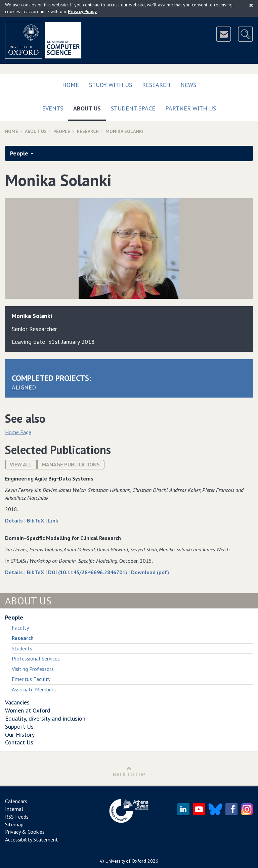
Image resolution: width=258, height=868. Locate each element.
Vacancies (17, 702)
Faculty (20, 628)
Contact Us (19, 742)
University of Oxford (126, 861)
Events (53, 108)
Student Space (133, 108)
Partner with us (191, 108)
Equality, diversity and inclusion (45, 718)
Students (22, 648)
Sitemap (14, 824)
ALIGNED (24, 387)
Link (53, 520)
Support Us (19, 726)
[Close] (251, 5)
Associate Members (34, 689)
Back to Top (129, 771)
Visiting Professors (33, 669)
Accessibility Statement (32, 839)
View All (21, 464)
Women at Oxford (28, 710)
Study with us (111, 85)
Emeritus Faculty (31, 679)
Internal (14, 809)
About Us (90, 107)
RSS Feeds (17, 817)
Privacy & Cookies (25, 832)
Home (71, 85)
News (188, 85)
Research (156, 85)
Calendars (16, 801)
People (62, 131)
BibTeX (36, 520)
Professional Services (36, 658)
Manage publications (71, 464)
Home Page (18, 432)
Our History (20, 735)
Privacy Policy (82, 11)
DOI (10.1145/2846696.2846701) (88, 572)
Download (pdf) (150, 572)
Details (15, 520)
